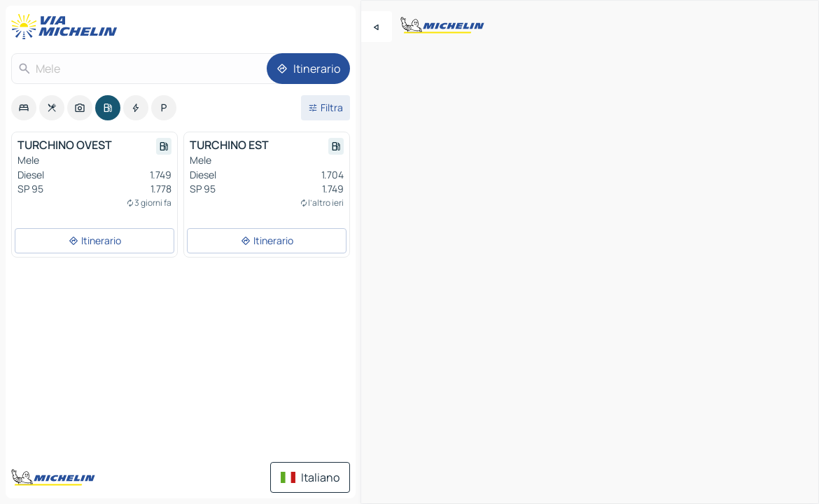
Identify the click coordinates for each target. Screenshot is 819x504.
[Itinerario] (308, 69)
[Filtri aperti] (325, 108)
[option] (24, 108)
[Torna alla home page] (67, 27)
